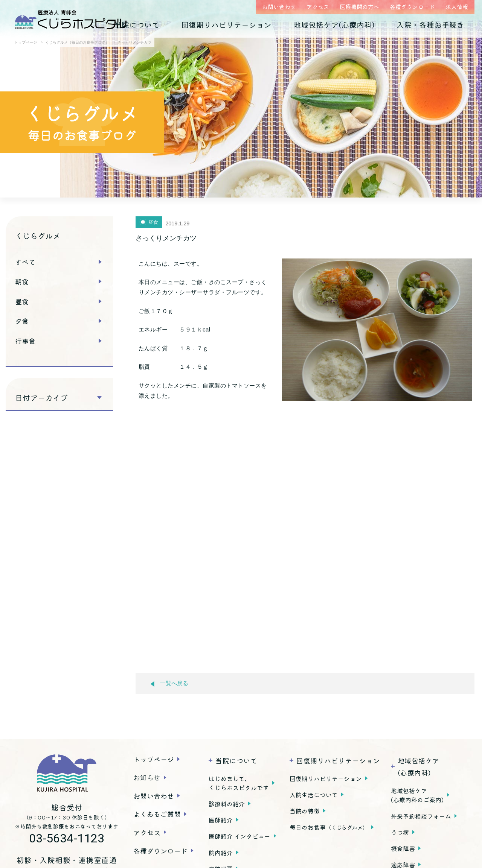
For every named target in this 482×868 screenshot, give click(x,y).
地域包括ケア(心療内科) (334, 25)
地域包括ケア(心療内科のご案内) (417, 795)
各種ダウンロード (412, 7)
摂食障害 (403, 848)
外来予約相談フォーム (421, 816)
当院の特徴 (305, 811)
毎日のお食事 (329, 827)
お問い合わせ (279, 7)
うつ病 (400, 832)
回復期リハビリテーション (226, 25)
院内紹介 (221, 853)
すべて (25, 262)
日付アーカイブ (41, 398)
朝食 (22, 281)
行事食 (25, 341)
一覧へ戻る (169, 683)
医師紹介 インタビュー (239, 836)
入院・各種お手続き (430, 25)
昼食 (22, 301)
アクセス (318, 7)
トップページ (154, 759)
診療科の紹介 (227, 804)
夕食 (22, 321)
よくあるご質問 (157, 814)
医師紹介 (221, 820)
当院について (137, 25)
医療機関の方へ (359, 7)
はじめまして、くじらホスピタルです (239, 783)
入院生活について (314, 795)
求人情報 (457, 7)
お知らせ (147, 777)
